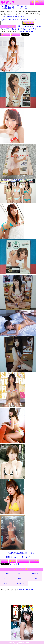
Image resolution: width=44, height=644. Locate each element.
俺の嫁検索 (28, 23)
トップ (4, 561)
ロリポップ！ (32, 643)
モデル (32, 26)
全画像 (13, 561)
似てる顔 (15, 34)
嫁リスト (32, 2)
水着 (16, 20)
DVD (9, 20)
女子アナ (7, 29)
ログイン (42, 2)
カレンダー (23, 561)
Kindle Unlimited (26, 31)
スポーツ (16, 29)
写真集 (3, 20)
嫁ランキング (32, 20)
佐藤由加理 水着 (14, 7)
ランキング (37, 2)
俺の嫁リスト (9, 2)
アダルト (24, 29)
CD (12, 20)
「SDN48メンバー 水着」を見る (17, 557)
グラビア (7, 579)
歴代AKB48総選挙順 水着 (13, 16)
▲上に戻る (15, 564)
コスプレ (22, 20)
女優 (18, 26)
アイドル (25, 26)
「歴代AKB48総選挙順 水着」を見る (19, 553)
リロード (5, 34)
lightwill (19, 643)
